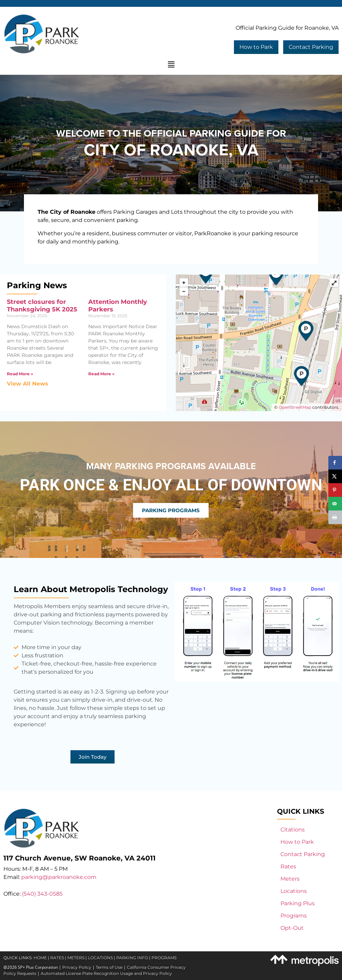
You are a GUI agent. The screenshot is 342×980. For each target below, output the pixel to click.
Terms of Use (109, 967)
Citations (293, 830)
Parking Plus (298, 903)
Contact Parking (311, 47)
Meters (290, 879)
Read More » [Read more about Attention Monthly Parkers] (101, 374)
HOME (40, 958)
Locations (294, 891)
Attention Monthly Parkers (118, 306)
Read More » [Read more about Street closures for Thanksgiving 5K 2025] (20, 374)
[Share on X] (335, 476)
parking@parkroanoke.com (59, 877)
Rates (288, 866)
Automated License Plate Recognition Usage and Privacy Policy (106, 973)
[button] (171, 65)
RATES (57, 958)
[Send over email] (335, 504)
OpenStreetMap (295, 407)
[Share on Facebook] (335, 463)
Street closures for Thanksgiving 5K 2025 (42, 306)
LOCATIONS (100, 958)
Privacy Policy (77, 967)
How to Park (256, 47)
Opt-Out (292, 928)
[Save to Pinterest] (335, 490)
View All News (28, 384)
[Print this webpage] (335, 517)
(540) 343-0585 (42, 894)
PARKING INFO (132, 958)
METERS (76, 958)
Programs (294, 916)
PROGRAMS (164, 958)
